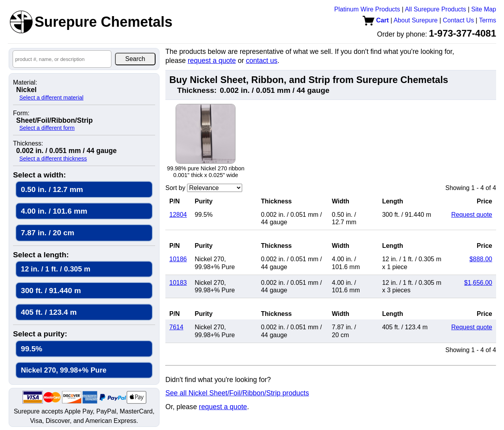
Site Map (484, 9)
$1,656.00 (478, 283)
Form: (21, 113)
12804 (178, 215)
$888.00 (481, 259)
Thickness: (28, 144)
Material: (25, 83)
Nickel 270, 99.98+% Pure (64, 370)
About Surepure (415, 20)
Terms (487, 20)
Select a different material (51, 98)
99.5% (31, 349)
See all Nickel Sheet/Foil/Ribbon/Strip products (237, 393)
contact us (261, 61)
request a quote (212, 61)
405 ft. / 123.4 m (49, 312)
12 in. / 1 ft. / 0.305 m (56, 269)
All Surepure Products (435, 9)
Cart (376, 20)
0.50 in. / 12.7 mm (52, 189)
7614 (176, 327)
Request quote (472, 215)
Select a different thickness (53, 159)
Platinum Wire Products (367, 9)
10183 (178, 283)
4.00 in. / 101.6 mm (54, 211)
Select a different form (47, 128)
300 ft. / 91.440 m (51, 291)
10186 (178, 259)
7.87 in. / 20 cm (47, 233)
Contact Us (459, 20)
